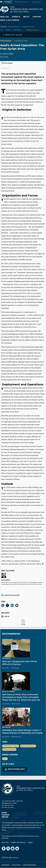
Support (37, 17)
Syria (5, 759)
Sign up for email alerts (15, 769)
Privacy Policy (16, 865)
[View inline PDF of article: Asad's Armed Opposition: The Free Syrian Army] (23, 595)
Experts (16, 17)
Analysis (5, 17)
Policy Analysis (6, 41)
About (26, 17)
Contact (4, 813)
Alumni (30, 842)
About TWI (5, 842)
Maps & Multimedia (10, 20)
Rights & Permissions (30, 865)
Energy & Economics (29, 27)
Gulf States (17, 30)
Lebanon (8, 30)
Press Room (6, 815)
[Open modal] (13, 35)
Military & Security (14, 27)
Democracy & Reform (28, 746)
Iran (2, 30)
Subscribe (5, 817)
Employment (6, 865)
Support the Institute (19, 842)
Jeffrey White (8, 54)
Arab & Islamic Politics (11, 746)
